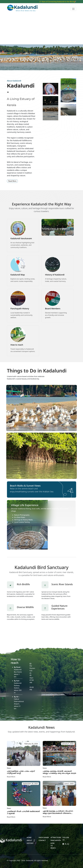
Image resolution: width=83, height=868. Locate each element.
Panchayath (56, 840)
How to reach (17, 345)
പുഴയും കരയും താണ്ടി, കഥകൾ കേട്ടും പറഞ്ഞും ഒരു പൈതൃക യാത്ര (59, 772)
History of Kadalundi (55, 275)
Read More (12, 181)
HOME (29, 837)
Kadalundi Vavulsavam (21, 238)
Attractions (56, 837)
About (29, 840)
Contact (42, 840)
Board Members (53, 309)
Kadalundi (30, 860)
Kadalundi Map (18, 275)
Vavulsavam (44, 837)
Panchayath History (20, 309)
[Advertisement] (41, 30)
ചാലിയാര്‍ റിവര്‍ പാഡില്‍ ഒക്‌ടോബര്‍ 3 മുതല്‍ (23, 813)
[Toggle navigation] (73, 9)
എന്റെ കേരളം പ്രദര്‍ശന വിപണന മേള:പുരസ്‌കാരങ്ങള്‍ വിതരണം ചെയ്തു (58, 813)
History (30, 843)
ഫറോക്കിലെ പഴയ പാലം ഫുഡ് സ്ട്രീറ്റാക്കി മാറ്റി (21, 772)
